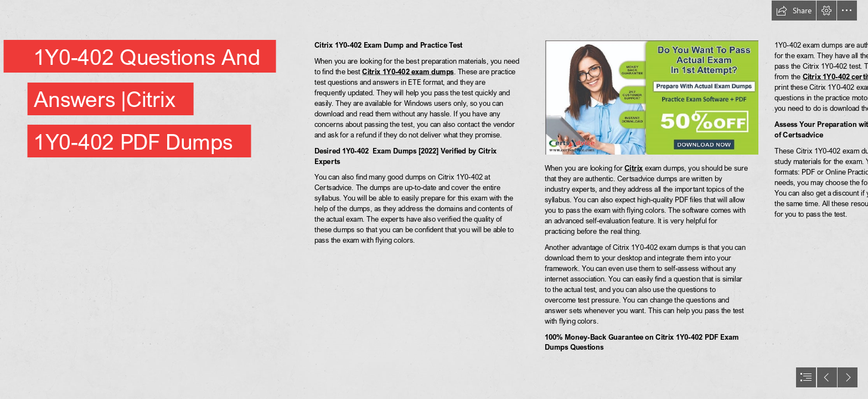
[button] (794, 11)
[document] (434, 199)
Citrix (634, 168)
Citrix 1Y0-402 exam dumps (408, 71)
